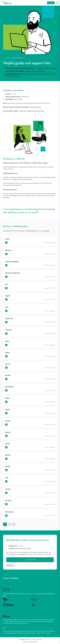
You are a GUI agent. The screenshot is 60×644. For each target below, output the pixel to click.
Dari (7, 284)
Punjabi (8, 421)
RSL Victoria (37, 111)
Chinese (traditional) (12, 273)
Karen (7, 341)
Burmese (8, 250)
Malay (7, 398)
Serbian (8, 432)
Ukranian (8, 500)
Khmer (7, 353)
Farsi (7, 307)
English (8, 296)
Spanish (8, 455)
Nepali (7, 409)
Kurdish (8, 375)
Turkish (8, 489)
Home (7, 58)
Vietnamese (9, 512)
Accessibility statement (25, 639)
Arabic (7, 239)
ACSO (5, 595)
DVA (43, 111)
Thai (7, 478)
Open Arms (23, 111)
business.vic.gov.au (35, 107)
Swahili (7, 466)
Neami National (45, 594)
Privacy (34, 639)
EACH (51, 594)
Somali (7, 444)
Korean (8, 364)
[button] (57, 3)
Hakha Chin (9, 318)
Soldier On (30, 111)
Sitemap (39, 639)
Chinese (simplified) (12, 262)
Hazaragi (8, 330)
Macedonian (9, 387)
